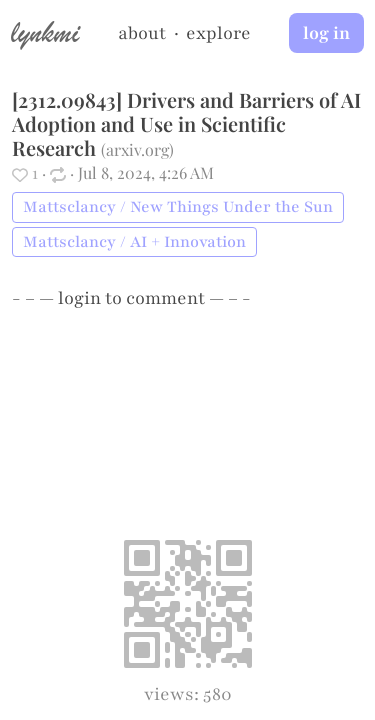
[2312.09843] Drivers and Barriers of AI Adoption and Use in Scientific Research (186, 123)
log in (326, 33)
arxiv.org (137, 149)
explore (218, 33)
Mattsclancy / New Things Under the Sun (178, 207)
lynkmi (45, 32)
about (142, 33)
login (79, 298)
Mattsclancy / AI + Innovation (134, 242)
